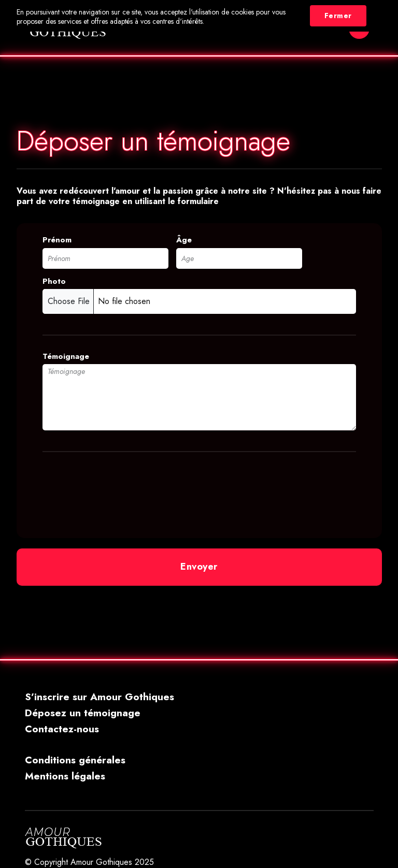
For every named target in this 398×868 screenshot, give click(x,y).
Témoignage (66, 357)
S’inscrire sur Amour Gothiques (99, 697)
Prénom (57, 240)
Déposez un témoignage (83, 713)
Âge (184, 240)
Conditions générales (75, 760)
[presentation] (121, 489)
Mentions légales (65, 776)
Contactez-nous (62, 729)
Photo (54, 281)
